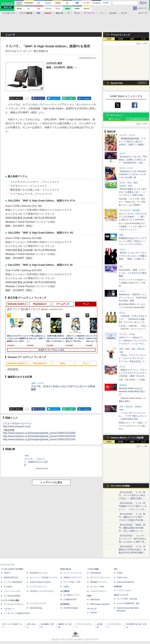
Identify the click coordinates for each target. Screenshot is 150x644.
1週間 (132, 39)
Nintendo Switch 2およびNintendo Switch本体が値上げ (132, 391)
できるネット (9, 609)
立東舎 (66, 587)
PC (69, 13)
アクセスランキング (120, 35)
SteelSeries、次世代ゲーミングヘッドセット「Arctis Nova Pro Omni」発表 (133, 298)
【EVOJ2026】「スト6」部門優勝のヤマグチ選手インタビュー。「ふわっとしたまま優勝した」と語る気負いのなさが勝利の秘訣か (133, 509)
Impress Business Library (40, 582)
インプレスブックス (38, 603)
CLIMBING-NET (70, 600)
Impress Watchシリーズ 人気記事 (127, 438)
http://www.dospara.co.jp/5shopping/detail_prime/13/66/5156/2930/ (39, 436)
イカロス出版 (93, 569)
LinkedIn (86, 98)
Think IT (7, 573)
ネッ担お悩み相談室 (12, 596)
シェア (40, 98)
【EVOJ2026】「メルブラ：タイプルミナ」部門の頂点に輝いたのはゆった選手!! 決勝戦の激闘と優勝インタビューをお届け (133, 542)
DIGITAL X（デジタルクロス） (42, 591)
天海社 (120, 573)
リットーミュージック (73, 573)
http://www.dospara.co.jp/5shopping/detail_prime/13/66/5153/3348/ (39, 433)
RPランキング (115, 119)
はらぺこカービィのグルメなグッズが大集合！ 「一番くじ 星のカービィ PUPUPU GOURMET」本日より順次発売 (133, 220)
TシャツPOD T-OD (72, 582)
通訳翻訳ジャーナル (99, 582)
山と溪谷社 (65, 591)
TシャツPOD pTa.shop (127, 599)
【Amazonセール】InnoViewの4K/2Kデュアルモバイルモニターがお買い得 (132, 174)
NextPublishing (36, 608)
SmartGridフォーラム (39, 573)
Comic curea (122, 577)
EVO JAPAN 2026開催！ (121, 486)
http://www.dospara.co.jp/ (17, 426)
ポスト (18, 98)
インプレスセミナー (38, 587)
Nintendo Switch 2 (17, 304)
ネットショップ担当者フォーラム (44, 577)
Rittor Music (66, 569)
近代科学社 (65, 604)
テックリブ (92, 609)
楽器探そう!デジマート (73, 577)
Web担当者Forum (11, 577)
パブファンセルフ (124, 590)
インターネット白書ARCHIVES (17, 613)
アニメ (86, 304)
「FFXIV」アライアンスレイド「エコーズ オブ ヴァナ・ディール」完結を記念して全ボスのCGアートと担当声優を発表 (133, 361)
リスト (27, 98)
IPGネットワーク (121, 595)
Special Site (117, 83)
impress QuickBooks (125, 582)
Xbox (63, 363)
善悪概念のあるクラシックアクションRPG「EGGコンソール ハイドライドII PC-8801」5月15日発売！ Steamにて (133, 244)
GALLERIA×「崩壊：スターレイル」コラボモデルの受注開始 (133, 273)
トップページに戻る (51, 482)
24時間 (120, 39)
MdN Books (95, 600)
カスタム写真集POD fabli (128, 603)
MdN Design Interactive (100, 604)
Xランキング (117, 115)
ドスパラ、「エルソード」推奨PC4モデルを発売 (36, 462)
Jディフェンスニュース (100, 577)
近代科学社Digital (71, 608)
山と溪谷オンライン (72, 595)
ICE (116, 569)
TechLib (93, 613)
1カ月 (143, 39)
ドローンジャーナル (12, 591)
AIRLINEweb (96, 573)
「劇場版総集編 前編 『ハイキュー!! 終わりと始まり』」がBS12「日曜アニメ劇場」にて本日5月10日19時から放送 (133, 145)
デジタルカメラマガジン (14, 604)
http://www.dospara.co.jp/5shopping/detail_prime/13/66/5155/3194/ (39, 439)
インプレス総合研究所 (13, 582)
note (71, 98)
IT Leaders (8, 587)
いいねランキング (138, 119)
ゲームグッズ (63, 304)
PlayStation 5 (40, 304)
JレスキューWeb (97, 587)
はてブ (56, 98)
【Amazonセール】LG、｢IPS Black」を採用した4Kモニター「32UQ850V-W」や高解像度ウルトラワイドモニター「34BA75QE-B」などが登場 (133, 163)
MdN (89, 596)
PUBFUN (118, 587)
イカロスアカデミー (99, 591)
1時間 (109, 39)
